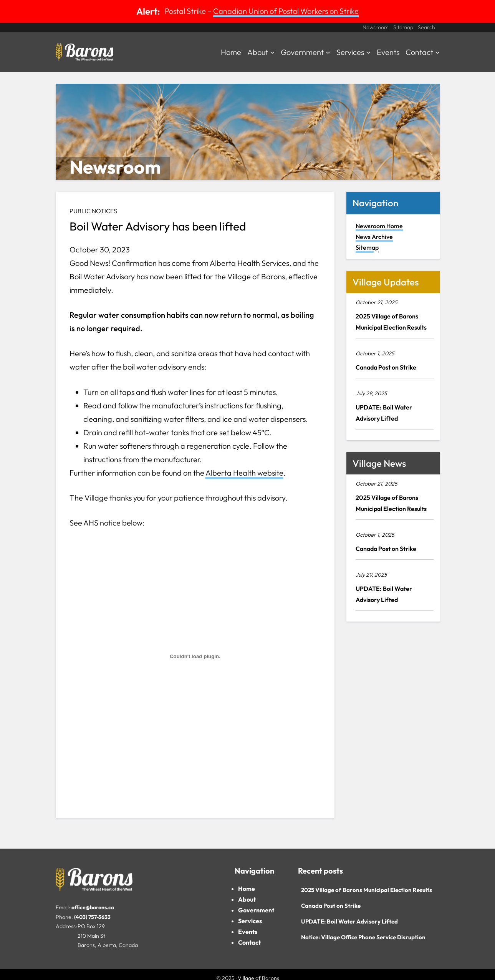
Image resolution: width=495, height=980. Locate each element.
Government (256, 910)
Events (248, 932)
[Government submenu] (328, 52)
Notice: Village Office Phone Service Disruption (363, 937)
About (247, 899)
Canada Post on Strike (386, 367)
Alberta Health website (244, 473)
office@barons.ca (93, 907)
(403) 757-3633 (92, 917)
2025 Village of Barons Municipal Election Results (391, 322)
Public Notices (93, 211)
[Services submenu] (368, 52)
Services (250, 921)
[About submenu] (272, 52)
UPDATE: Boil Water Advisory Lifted (384, 413)
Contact (249, 942)
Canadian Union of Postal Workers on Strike (286, 11)
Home (247, 889)
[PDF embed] (195, 657)
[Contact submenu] (437, 52)
